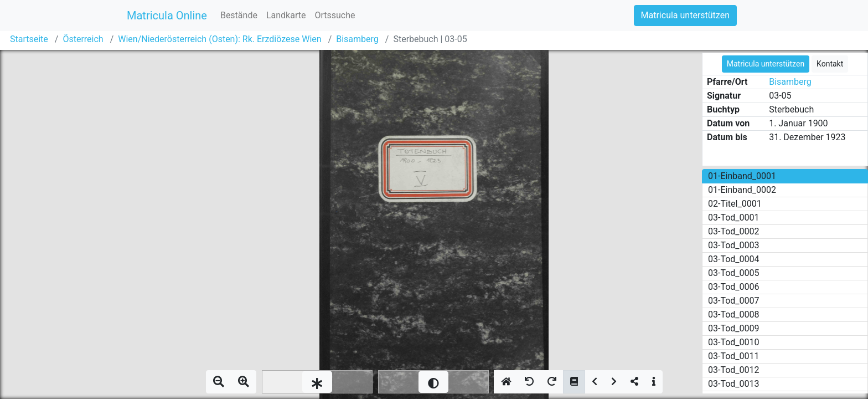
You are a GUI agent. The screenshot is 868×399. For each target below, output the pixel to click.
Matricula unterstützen (685, 15)
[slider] (317, 382)
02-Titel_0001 (735, 204)
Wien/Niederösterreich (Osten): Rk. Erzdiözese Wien (219, 39)
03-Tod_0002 (734, 231)
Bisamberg (357, 39)
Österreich (83, 39)
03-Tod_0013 (734, 384)
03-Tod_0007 (734, 301)
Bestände (239, 15)
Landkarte (286, 15)
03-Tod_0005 (734, 273)
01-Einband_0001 (742, 176)
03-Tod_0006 (734, 287)
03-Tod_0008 (734, 314)
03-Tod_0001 (734, 218)
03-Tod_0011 (734, 356)
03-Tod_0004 (734, 259)
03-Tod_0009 (734, 328)
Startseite (29, 39)
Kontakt (830, 64)
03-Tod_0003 (734, 245)
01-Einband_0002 (742, 190)
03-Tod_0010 (734, 342)
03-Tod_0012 (734, 370)
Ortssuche (335, 15)
